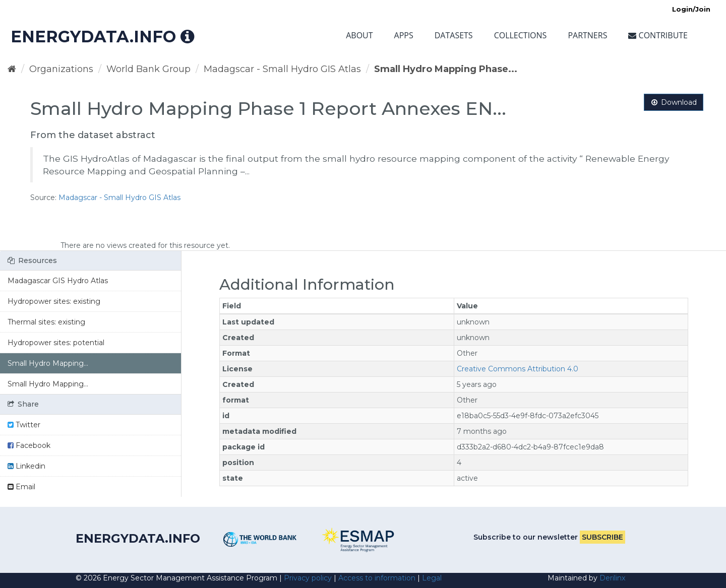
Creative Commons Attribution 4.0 (518, 369)
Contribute (658, 35)
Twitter (24, 425)
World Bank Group (148, 69)
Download (674, 102)
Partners (587, 35)
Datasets (454, 35)
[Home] (12, 69)
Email (21, 487)
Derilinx (612, 578)
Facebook (29, 445)
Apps (404, 35)
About (359, 35)
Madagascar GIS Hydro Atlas (58, 281)
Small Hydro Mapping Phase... (446, 69)
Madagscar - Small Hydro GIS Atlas (282, 69)
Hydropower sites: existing (54, 301)
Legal (432, 578)
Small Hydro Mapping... (48, 363)
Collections (521, 35)
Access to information (377, 578)
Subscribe (602, 537)
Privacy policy (308, 578)
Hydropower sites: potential (56, 343)
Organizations (61, 69)
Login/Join (691, 9)
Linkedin (26, 466)
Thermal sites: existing (46, 322)
